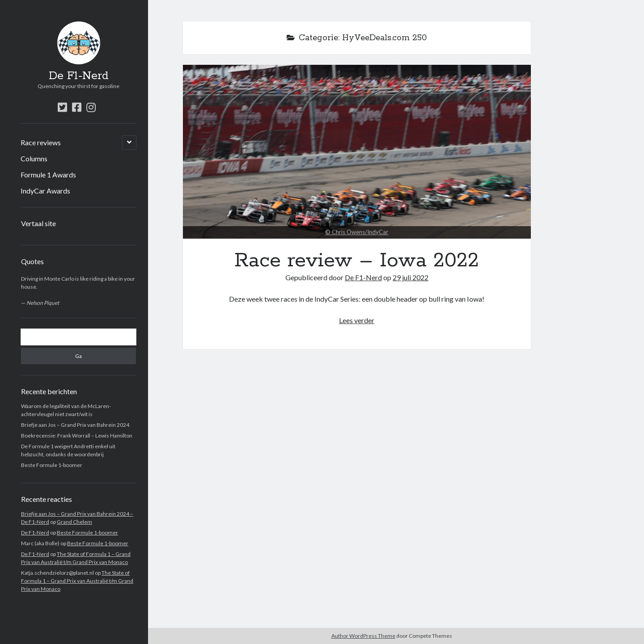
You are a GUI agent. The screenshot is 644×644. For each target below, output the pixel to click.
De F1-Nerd (79, 76)
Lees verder (357, 320)
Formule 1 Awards (48, 175)
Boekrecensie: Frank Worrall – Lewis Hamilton (77, 436)
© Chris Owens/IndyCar (357, 232)
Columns (34, 158)
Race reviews (41, 142)
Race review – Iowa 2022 (357, 152)
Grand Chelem (74, 522)
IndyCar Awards (45, 191)
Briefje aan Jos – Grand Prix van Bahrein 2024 (75, 425)
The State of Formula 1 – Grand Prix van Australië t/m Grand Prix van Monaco (77, 581)
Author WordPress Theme (363, 636)
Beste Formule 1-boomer (52, 465)
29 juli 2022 (411, 277)
